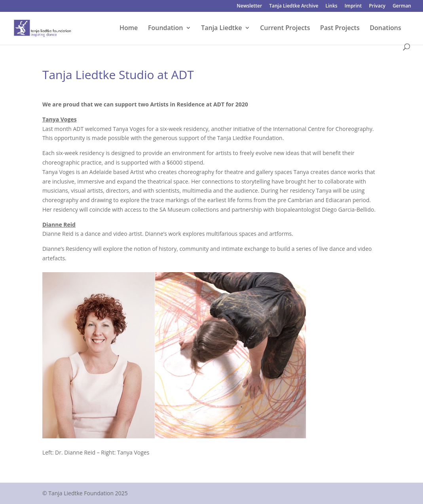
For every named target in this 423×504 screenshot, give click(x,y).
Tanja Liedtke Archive (294, 6)
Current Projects (285, 28)
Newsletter (249, 6)
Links (331, 6)
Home (129, 28)
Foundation (166, 28)
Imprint (353, 6)
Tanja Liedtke (221, 28)
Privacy (377, 6)
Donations (385, 28)
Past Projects (340, 28)
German (402, 6)
